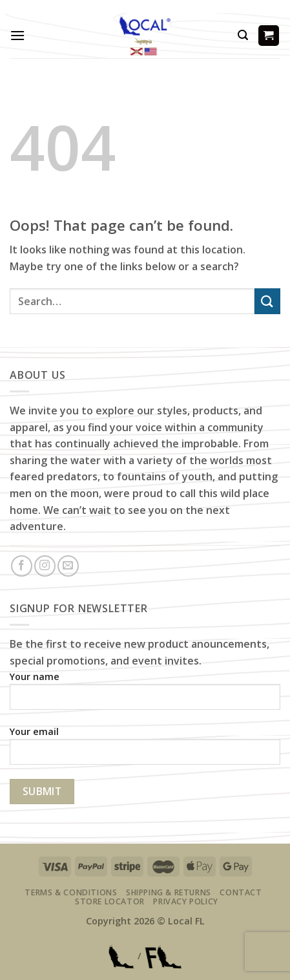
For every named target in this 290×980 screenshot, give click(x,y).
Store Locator (110, 901)
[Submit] (267, 301)
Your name (145, 695)
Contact (241, 892)
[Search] (243, 35)
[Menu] (17, 35)
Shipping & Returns (169, 892)
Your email (145, 750)
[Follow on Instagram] (45, 566)
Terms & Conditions (71, 892)
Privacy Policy (186, 901)
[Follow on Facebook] (22, 566)
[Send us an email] (68, 566)
